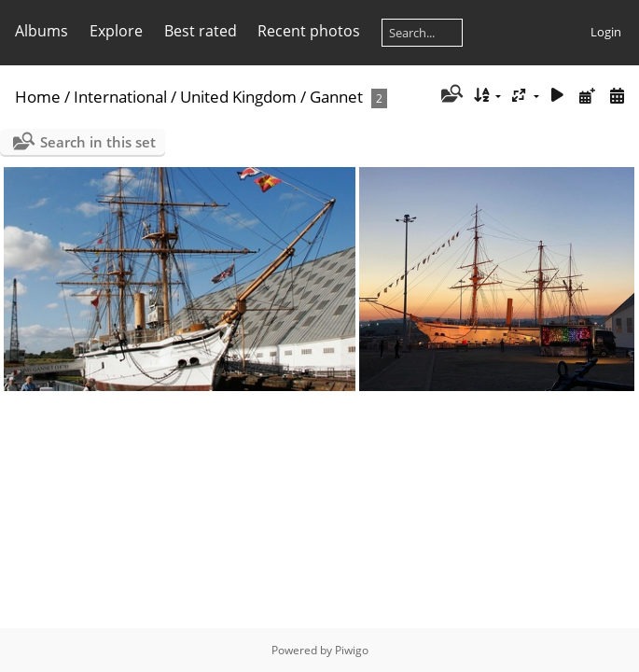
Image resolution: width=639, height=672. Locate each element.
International (120, 97)
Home (38, 97)
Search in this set (98, 142)
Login (606, 32)
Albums (42, 31)
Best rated (201, 31)
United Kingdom (238, 97)
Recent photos (309, 31)
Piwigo (352, 650)
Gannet (336, 97)
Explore (116, 31)
